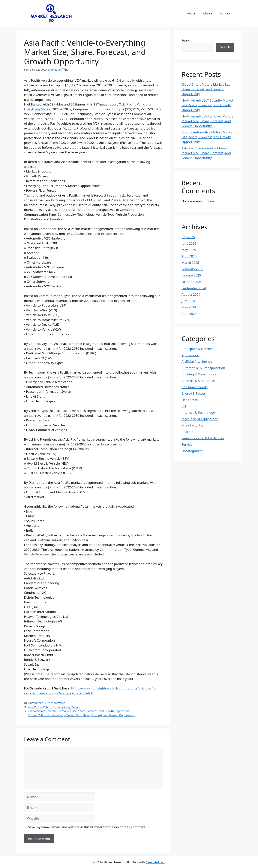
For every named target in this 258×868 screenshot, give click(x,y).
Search (187, 40)
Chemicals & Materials (198, 381)
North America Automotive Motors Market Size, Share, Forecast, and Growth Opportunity (207, 121)
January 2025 (191, 275)
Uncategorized (192, 451)
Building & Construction (199, 374)
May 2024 (189, 307)
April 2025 (189, 256)
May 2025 (189, 250)
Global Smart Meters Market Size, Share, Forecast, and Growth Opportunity (206, 89)
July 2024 (188, 301)
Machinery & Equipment (199, 419)
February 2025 (192, 269)
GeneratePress (155, 862)
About (191, 13)
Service (187, 444)
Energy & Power (193, 393)
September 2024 (194, 288)
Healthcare (190, 400)
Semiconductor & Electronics (203, 438)
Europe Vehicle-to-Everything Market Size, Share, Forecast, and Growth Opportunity (81, 715)
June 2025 (189, 243)
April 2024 (189, 314)
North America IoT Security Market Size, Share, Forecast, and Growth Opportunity (207, 105)
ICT (184, 406)
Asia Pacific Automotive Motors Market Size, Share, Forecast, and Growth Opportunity (206, 153)
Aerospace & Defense (197, 349)
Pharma (187, 432)
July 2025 (188, 237)
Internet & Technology (198, 413)
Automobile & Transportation (47, 703)
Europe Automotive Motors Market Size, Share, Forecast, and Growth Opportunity (207, 137)
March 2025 (190, 263)
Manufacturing (193, 425)
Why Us (208, 13)
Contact (225, 13)
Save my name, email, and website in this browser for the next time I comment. (87, 827)
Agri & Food (190, 355)
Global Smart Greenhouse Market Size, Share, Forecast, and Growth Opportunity (79, 711)
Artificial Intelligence (197, 361)
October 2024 (192, 282)
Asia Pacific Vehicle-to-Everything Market (54, 707)
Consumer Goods (195, 387)
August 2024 (191, 294)
